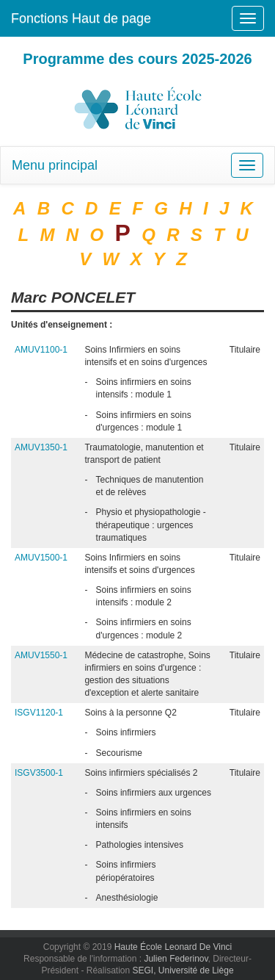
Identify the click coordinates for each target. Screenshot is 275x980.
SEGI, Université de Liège (183, 970)
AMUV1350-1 (41, 447)
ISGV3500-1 (39, 773)
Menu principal (55, 165)
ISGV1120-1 (39, 713)
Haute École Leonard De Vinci (173, 947)
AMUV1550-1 (41, 655)
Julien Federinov (176, 959)
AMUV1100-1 (41, 350)
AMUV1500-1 (41, 558)
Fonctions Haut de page (81, 18)
